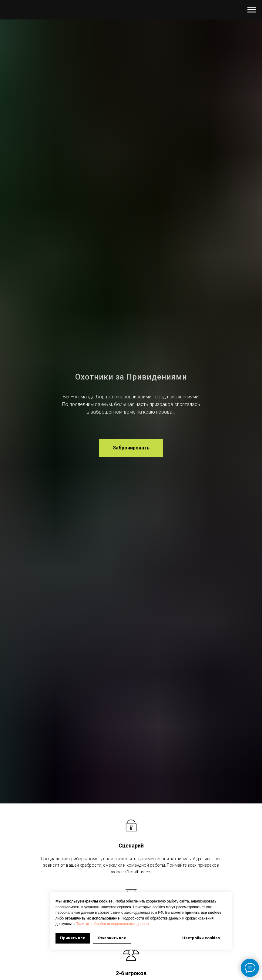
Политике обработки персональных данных (112, 924)
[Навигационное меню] (252, 10)
